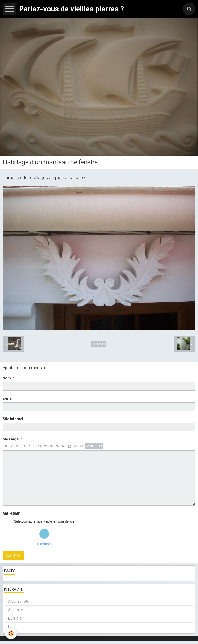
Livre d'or (15, 618)
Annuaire (15, 610)
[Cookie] (11, 633)
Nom (7, 378)
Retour (99, 344)
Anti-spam (11, 513)
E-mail (8, 398)
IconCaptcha (43, 544)
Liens (12, 627)
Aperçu (94, 446)
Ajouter (14, 556)
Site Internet (13, 419)
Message (11, 439)
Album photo (19, 601)
